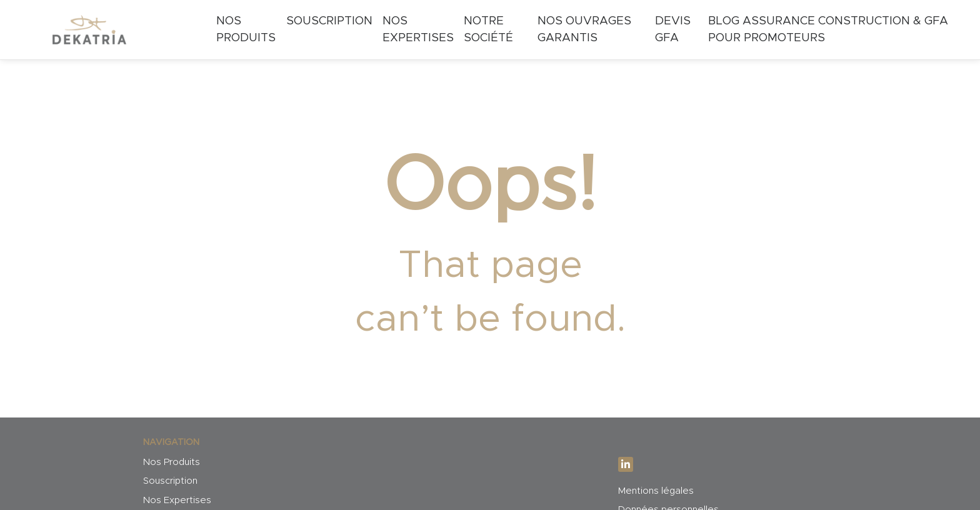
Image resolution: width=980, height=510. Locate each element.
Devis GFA (673, 30)
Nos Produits (246, 30)
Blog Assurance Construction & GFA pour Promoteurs (828, 30)
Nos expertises (418, 30)
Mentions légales (656, 491)
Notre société (488, 30)
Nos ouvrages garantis (584, 30)
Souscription (329, 21)
